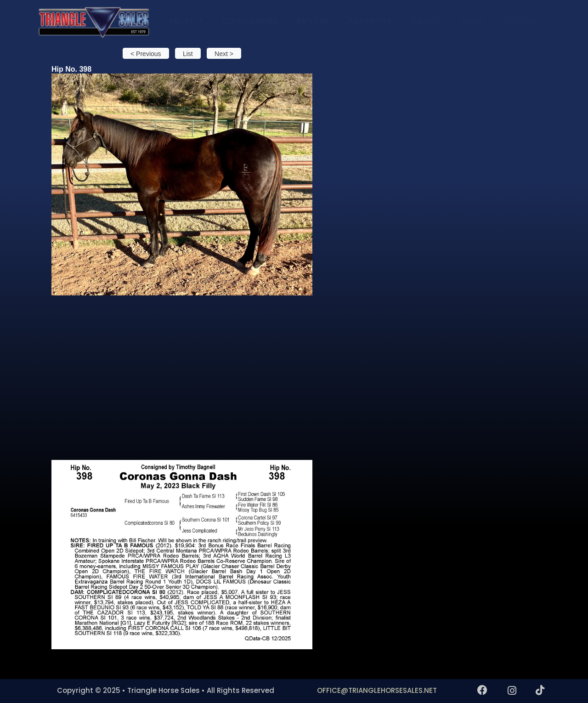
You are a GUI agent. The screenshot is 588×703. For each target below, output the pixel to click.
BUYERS (313, 21)
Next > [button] (224, 54)
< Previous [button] (146, 54)
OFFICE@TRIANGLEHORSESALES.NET (377, 690)
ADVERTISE (370, 21)
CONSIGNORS (250, 21)
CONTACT (523, 21)
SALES (186, 21)
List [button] (188, 54)
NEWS (472, 21)
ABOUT (426, 21)
